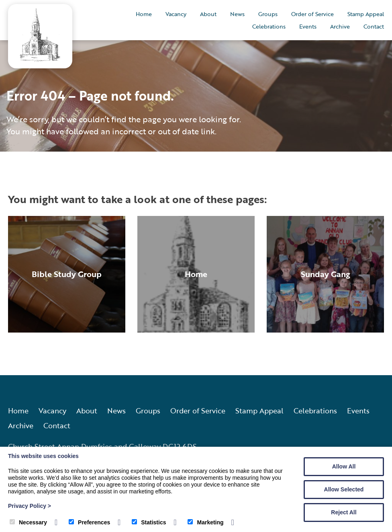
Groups (268, 14)
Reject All (344, 512)
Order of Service (312, 14)
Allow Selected (344, 489)
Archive (340, 26)
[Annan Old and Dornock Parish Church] (40, 59)
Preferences (89, 522)
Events (308, 26)
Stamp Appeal (366, 14)
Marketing (205, 522)
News (237, 14)
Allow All (344, 466)
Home (144, 14)
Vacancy (176, 14)
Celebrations (269, 26)
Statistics (149, 522)
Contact (374, 26)
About (208, 14)
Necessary (28, 522)
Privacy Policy (30, 506)
